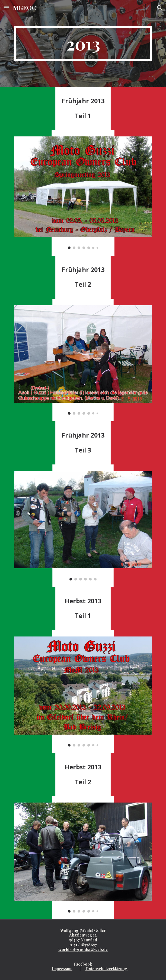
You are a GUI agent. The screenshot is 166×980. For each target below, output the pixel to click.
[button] (7, 7)
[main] (83, 43)
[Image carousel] (83, 193)
